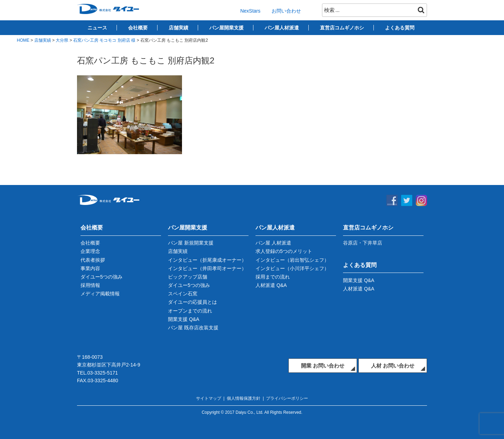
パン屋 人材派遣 (273, 243)
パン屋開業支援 (226, 28)
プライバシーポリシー (287, 398)
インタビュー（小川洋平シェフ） (292, 268)
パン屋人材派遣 (282, 28)
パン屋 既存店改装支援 (193, 328)
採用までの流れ (273, 277)
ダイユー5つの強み (101, 277)
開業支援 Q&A (184, 319)
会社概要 (138, 28)
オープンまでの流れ (190, 311)
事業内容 (90, 268)
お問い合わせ (286, 11)
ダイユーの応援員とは (192, 302)
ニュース (97, 28)
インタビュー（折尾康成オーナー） (207, 260)
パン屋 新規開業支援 (191, 243)
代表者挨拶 (93, 260)
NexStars (250, 11)
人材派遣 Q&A (271, 285)
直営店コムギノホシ (342, 28)
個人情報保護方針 (244, 398)
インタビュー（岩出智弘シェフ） (292, 260)
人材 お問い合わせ (393, 366)
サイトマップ (209, 398)
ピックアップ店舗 (188, 277)
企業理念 (90, 251)
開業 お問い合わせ (323, 366)
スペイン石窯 (183, 294)
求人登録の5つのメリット (284, 251)
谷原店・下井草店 (363, 243)
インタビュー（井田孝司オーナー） (207, 268)
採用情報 (90, 285)
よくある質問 (400, 28)
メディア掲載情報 (100, 294)
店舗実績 (178, 28)
